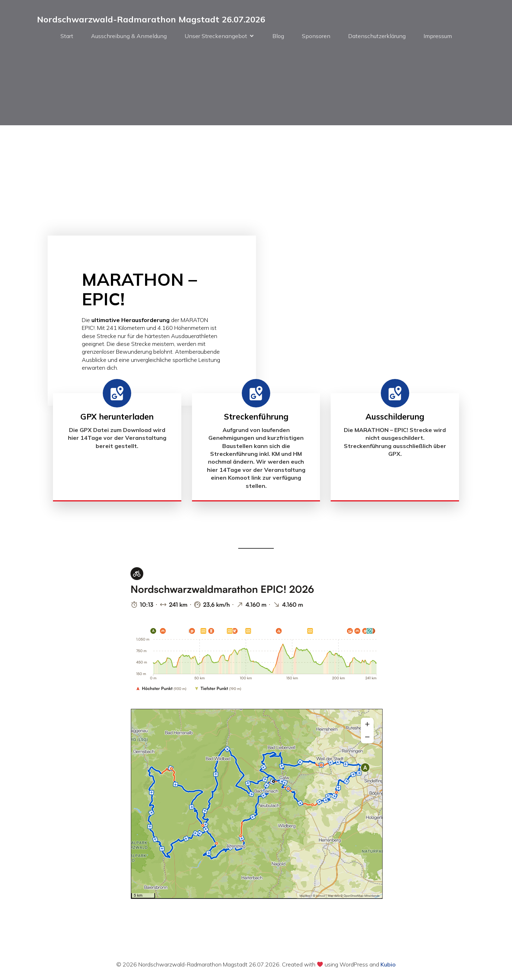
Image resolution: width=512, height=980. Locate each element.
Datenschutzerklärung (377, 36)
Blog (278, 36)
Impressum (438, 36)
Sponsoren (316, 36)
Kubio (388, 965)
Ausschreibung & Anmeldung (129, 36)
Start (67, 36)
